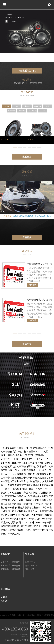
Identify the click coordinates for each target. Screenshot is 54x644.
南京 (40, 83)
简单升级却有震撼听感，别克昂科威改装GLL (33, 216)
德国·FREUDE (31, 566)
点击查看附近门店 (27, 71)
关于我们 (5, 562)
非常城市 (5, 554)
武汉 (35, 83)
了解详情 (32, 285)
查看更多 (27, 157)
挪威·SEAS (30, 569)
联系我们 (16, 562)
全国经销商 (6, 566)
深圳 (19, 83)
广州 (24, 83)
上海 (14, 83)
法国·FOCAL (30, 562)
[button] (18, 57)
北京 (30, 83)
